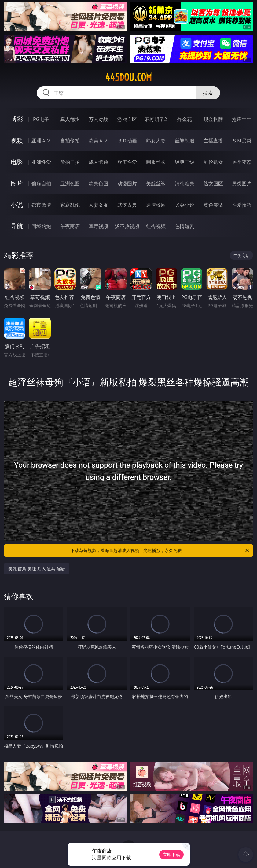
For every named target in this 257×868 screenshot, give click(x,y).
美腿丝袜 (156, 183)
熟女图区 (213, 183)
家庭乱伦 (70, 205)
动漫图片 (127, 183)
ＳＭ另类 (242, 141)
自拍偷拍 (70, 141)
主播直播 (213, 141)
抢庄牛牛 (242, 119)
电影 (17, 162)
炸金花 (185, 119)
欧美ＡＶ (98, 141)
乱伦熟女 (213, 162)
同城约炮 (41, 226)
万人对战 (98, 119)
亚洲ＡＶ (41, 141)
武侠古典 (127, 205)
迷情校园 (156, 205)
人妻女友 (98, 205)
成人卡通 (98, 162)
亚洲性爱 (41, 162)
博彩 (17, 119)
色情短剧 (185, 226)
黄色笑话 (213, 205)
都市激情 (41, 205)
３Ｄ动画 (127, 141)
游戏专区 (127, 119)
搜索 (208, 93)
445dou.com (128, 77)
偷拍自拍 (70, 162)
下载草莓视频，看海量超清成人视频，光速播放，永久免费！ (160, 550)
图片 (17, 183)
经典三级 (185, 162)
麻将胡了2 (156, 119)
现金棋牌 (213, 119)
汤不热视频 (127, 226)
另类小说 (185, 205)
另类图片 (242, 183)
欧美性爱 (127, 162)
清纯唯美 (185, 183)
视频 (17, 140)
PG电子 (41, 119)
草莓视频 (98, 226)
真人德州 (70, 119)
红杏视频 (156, 226)
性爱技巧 (242, 205)
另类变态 (242, 162)
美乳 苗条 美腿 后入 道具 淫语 (37, 569)
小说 (17, 205)
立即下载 (171, 854)
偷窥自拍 (41, 183)
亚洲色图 (70, 183)
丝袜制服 (185, 141)
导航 (17, 226)
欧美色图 (98, 183)
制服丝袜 (156, 162)
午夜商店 (70, 226)
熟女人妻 (156, 141)
